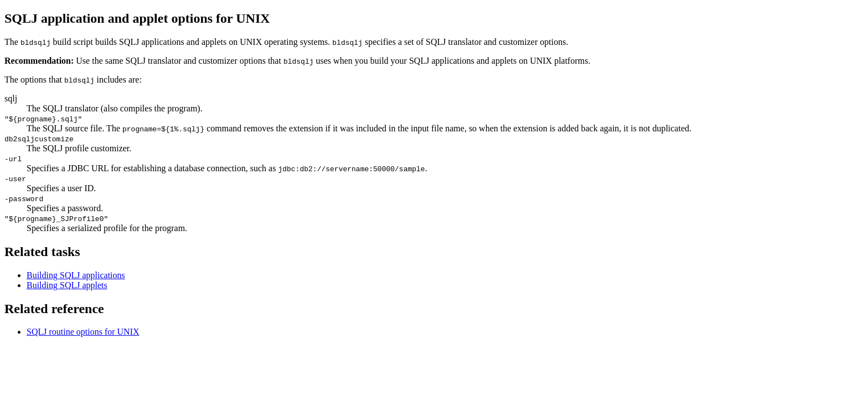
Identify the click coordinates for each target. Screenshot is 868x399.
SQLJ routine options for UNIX (83, 332)
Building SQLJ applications (76, 275)
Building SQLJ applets (67, 285)
